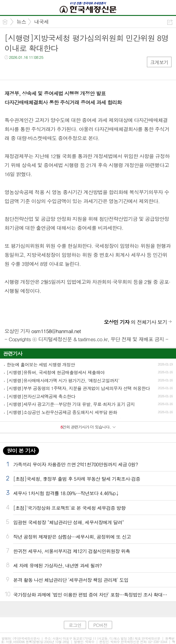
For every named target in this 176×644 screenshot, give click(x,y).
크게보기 (159, 62)
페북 (10, 69)
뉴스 (21, 22)
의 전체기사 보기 (136, 322)
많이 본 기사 (21, 451)
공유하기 (170, 22)
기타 (46, 69)
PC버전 (100, 625)
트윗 (22, 69)
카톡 (34, 69)
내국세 (41, 22)
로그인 (75, 625)
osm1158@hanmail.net (56, 331)
